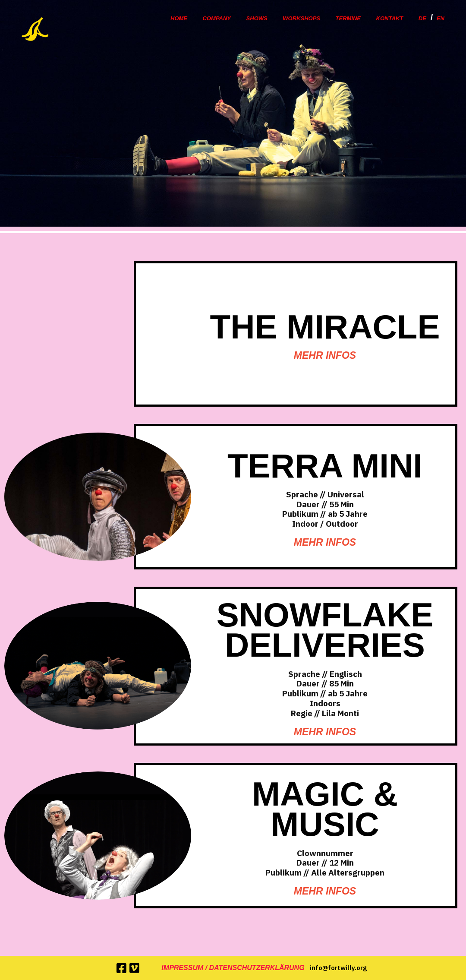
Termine (348, 18)
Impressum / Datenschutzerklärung (233, 968)
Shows (257, 18)
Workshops (301, 18)
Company (217, 18)
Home (179, 18)
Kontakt (390, 18)
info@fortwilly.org (338, 968)
